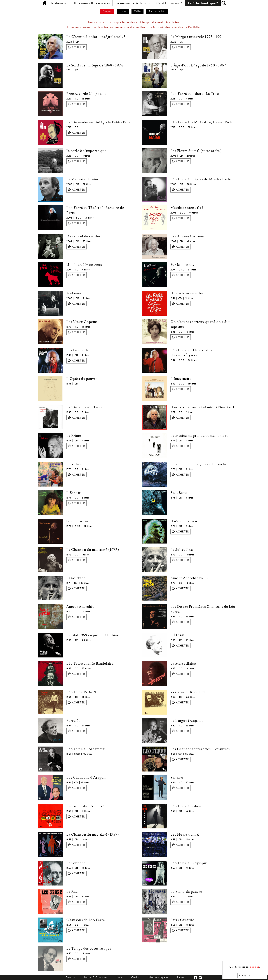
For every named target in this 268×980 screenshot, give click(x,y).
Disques (107, 11)
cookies (255, 967)
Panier (181, 977)
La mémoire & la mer (133, 3)
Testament (59, 3)
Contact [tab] (70, 977)
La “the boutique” (203, 3)
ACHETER (78, 47)
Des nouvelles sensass (92, 3)
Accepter (245, 976)
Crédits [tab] (136, 977)
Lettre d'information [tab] (96, 977)
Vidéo (138, 11)
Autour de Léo (157, 11)
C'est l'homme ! (169, 3)
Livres (123, 11)
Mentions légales (158, 977)
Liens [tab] (119, 977)
